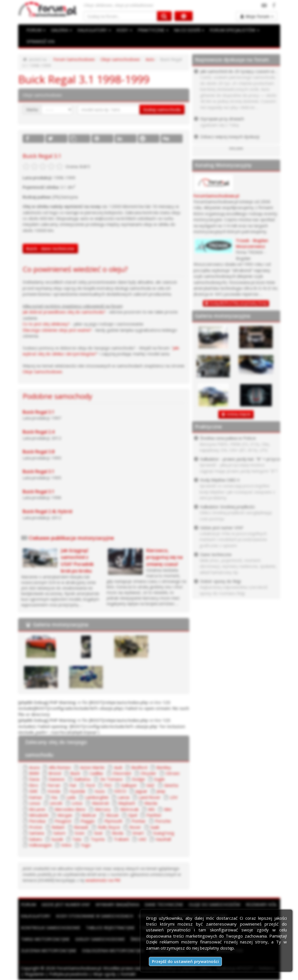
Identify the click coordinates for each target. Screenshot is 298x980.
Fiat (73, 785)
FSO (108, 785)
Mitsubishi (39, 815)
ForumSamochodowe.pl (216, 196)
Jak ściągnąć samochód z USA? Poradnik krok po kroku (77, 560)
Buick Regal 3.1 (38, 412)
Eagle (159, 779)
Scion (80, 833)
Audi (118, 767)
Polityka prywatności (69, 974)
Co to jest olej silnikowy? (46, 324)
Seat (98, 833)
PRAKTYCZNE (153, 30)
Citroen (173, 773)
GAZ (150, 785)
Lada (71, 797)
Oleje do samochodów (215, 904)
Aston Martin (92, 767)
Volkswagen (40, 845)
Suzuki (57, 839)
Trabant (121, 839)
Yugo (86, 845)
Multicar (89, 815)
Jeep (161, 791)
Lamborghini (97, 797)
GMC (34, 791)
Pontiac (139, 821)
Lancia (123, 797)
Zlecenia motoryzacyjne (49, 950)
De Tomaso (111, 779)
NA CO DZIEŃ (189, 30)
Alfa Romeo (60, 767)
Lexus (35, 803)
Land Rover (150, 797)
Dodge (138, 779)
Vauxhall (163, 839)
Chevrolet (122, 773)
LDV (174, 797)
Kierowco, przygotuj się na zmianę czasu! (164, 557)
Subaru (36, 839)
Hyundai (77, 791)
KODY (124, 30)
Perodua (37, 821)
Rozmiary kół (261, 904)
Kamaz (36, 797)
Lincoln (56, 803)
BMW (34, 773)
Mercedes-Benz (70, 809)
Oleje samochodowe (120, 59)
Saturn (59, 833)
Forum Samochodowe (74, 59)
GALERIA (61, 30)
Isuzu (100, 791)
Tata (77, 839)
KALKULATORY (94, 30)
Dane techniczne (164, 904)
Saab (155, 827)
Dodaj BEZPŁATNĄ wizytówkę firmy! (238, 303)
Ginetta (171, 785)
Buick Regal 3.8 (38, 452)
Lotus (77, 803)
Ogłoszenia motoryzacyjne (113, 950)
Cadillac (96, 773)
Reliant (58, 827)
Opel (133, 815)
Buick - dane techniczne (50, 248)
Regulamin (34, 974)
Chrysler (148, 773)
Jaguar (141, 791)
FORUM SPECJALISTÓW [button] (234, 30)
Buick (75, 773)
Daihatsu (82, 779)
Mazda (151, 803)
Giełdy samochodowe (100, 939)
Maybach (127, 803)
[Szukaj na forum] (120, 16)
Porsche (163, 821)
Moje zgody (105, 974)
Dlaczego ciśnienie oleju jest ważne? (57, 330)
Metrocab (129, 809)
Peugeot (63, 821)
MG (151, 809)
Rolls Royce (109, 827)
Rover (135, 827)
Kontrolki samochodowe (51, 928)
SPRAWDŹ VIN (40, 41)
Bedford (139, 767)
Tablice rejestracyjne (110, 928)
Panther (154, 815)
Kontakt (128, 974)
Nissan (112, 815)
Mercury (103, 809)
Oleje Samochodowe (42, 372)
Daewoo (57, 779)
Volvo (66, 845)
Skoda (117, 833)
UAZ (142, 839)
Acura (34, 767)
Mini (168, 809)
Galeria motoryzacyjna (61, 624)
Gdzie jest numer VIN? (66, 904)
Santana (37, 833)
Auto (150, 59)
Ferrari (54, 785)
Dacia (34, 779)
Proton (36, 827)
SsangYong (164, 833)
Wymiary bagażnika (117, 904)
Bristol (55, 773)
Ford (90, 785)
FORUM (36, 30)
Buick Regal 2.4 (38, 432)
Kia (54, 797)
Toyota (98, 839)
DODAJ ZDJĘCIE (239, 414)
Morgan (65, 815)
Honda (54, 791)
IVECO (120, 791)
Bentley (164, 767)
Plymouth (113, 821)
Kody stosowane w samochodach (95, 916)
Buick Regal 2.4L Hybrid (47, 511)
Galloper (129, 785)
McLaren (37, 809)
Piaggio (88, 821)
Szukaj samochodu (162, 109)
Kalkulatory (36, 916)
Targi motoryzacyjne (45, 939)
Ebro (34, 785)
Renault (81, 827)
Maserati (100, 803)
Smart (138, 833)
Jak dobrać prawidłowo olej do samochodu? (64, 312)
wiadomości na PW (103, 880)
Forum (28, 904)
